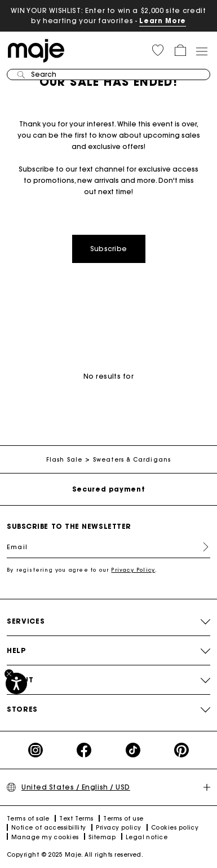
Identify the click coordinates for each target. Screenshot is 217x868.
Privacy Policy (133, 570)
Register (201, 547)
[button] (158, 50)
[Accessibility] (16, 683)
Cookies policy (175, 828)
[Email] (108, 547)
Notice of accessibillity (49, 828)
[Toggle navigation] (201, 51)
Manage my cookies (45, 837)
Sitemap (102, 837)
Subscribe (109, 249)
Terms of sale (28, 819)
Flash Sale (64, 460)
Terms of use (123, 819)
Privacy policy (118, 828)
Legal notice (147, 837)
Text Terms (76, 819)
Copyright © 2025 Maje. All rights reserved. (75, 855)
